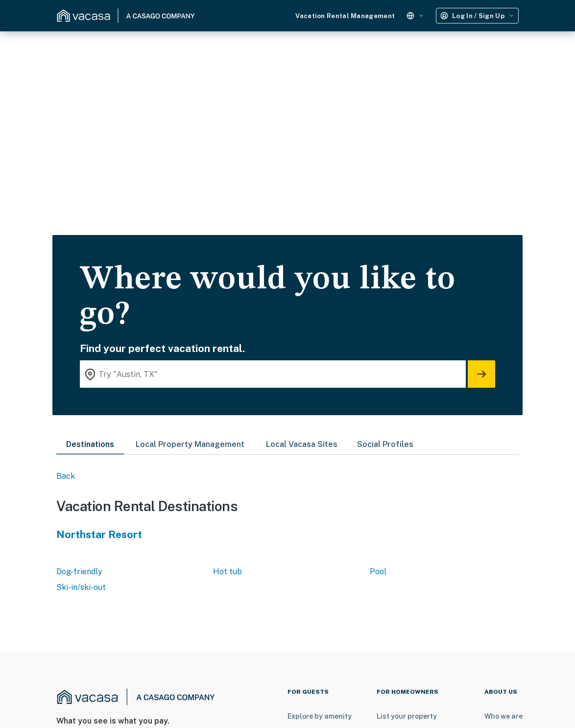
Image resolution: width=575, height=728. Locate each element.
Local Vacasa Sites (302, 444)
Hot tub (228, 572)
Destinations (90, 444)
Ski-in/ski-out (81, 587)
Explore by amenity (320, 716)
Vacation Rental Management (345, 16)
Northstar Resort (99, 534)
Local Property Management (190, 444)
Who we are (503, 716)
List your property (407, 716)
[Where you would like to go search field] (273, 374)
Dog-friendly (79, 572)
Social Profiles (385, 444)
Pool (378, 572)
